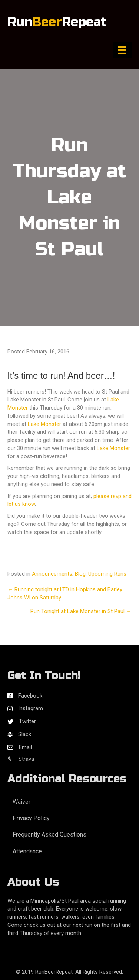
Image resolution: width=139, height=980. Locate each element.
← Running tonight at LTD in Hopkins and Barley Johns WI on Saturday (65, 594)
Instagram (31, 708)
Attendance (27, 851)
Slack (25, 734)
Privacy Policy (31, 818)
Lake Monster (44, 424)
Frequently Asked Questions (49, 835)
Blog (80, 574)
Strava (21, 759)
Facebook (30, 696)
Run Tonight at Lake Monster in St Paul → (81, 611)
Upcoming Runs (107, 574)
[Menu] (122, 50)
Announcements (52, 574)
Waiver (21, 802)
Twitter (27, 721)
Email (25, 747)
